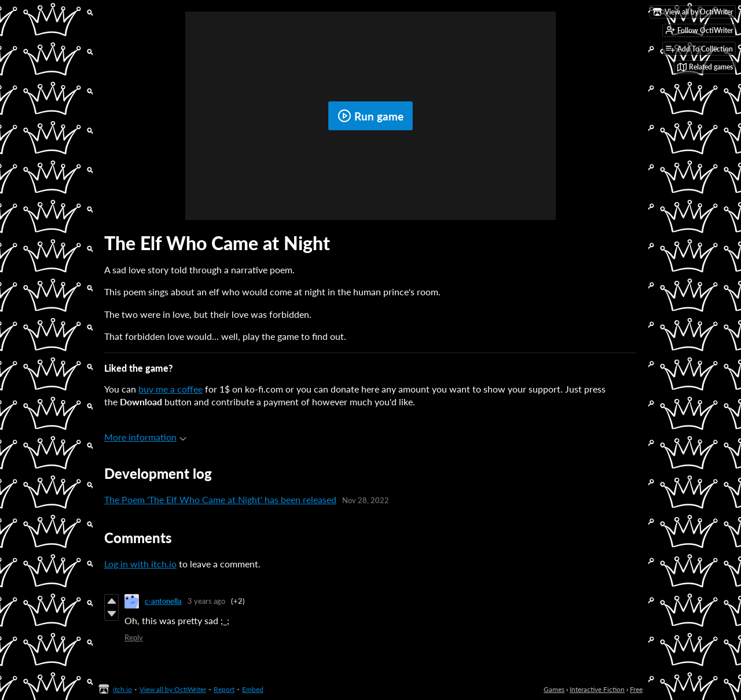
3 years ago (206, 601)
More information (145, 437)
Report (224, 689)
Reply (134, 637)
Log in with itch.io (140, 564)
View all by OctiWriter (173, 689)
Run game (370, 116)
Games (554, 689)
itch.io (122, 689)
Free (636, 689)
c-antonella (163, 601)
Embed (253, 689)
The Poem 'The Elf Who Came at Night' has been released (220, 499)
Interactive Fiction (597, 689)
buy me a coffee (170, 389)
